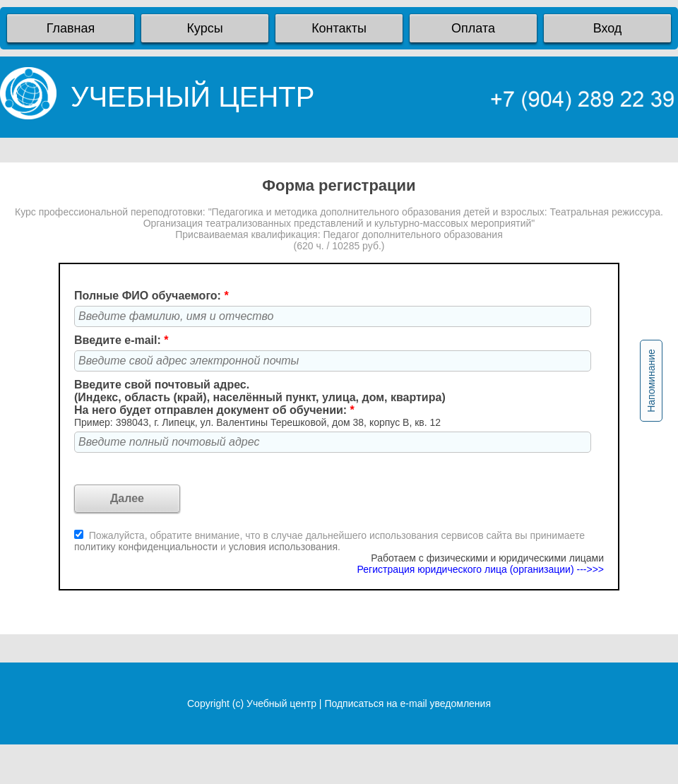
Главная (71, 28)
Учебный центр (281, 703)
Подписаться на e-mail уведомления (408, 703)
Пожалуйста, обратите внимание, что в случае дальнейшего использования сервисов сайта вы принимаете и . (329, 541)
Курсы (204, 28)
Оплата (473, 28)
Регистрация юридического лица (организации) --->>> (481, 569)
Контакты (339, 28)
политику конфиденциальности (147, 547)
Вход (608, 28)
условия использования (283, 547)
